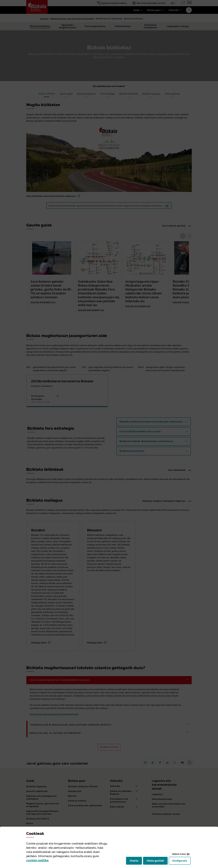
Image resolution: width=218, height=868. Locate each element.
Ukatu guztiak (156, 862)
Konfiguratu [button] (182, 862)
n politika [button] (37, 860)
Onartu (136, 862)
